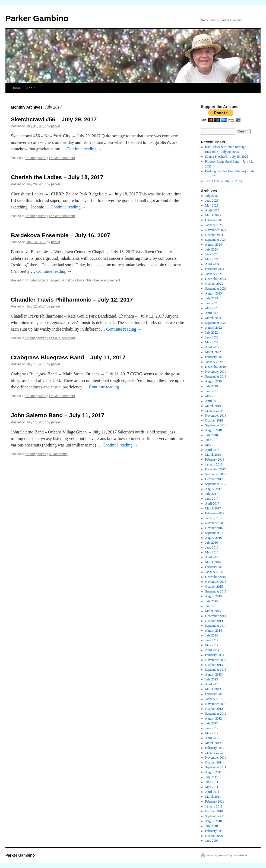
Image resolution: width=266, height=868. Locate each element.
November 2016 (216, 523)
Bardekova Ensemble (76, 280)
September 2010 (216, 816)
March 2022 (213, 352)
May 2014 (212, 645)
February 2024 (215, 269)
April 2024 (212, 264)
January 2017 (214, 518)
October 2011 (214, 762)
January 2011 (214, 806)
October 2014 (214, 621)
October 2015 (214, 587)
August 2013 (214, 674)
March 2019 (213, 406)
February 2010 (215, 831)
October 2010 (214, 811)
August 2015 (214, 596)
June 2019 (212, 391)
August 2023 (214, 293)
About (31, 88)
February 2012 (215, 748)
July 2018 (212, 435)
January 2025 (214, 225)
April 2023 (212, 313)
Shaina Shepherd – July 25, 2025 (227, 157)
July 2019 (212, 386)
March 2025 (213, 215)
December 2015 (216, 577)
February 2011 (215, 802)
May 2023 (212, 308)
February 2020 (215, 357)
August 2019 (214, 381)
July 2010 (212, 826)
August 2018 (214, 430)
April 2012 (212, 738)
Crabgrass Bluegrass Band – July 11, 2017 (68, 357)
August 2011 (213, 772)
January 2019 (214, 411)
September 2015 (216, 591)
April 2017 (212, 503)
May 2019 (212, 396)
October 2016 (214, 528)
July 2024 (212, 249)
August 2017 (214, 489)
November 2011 (216, 758)
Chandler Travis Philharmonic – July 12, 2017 (72, 300)
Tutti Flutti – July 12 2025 (224, 181)
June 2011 (212, 782)
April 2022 (212, 347)
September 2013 (216, 670)
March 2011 (213, 797)
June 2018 (212, 440)
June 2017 (212, 499)
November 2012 (216, 704)
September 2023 (216, 289)
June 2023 (212, 303)
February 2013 (215, 694)
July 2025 (212, 196)
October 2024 (214, 235)
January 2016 (214, 572)
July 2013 (212, 679)
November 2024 (216, 230)
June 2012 (212, 728)
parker (56, 126)
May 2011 (212, 787)
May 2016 (212, 552)
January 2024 (214, 274)
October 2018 (214, 420)
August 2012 (214, 718)
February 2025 (215, 220)
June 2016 (212, 547)
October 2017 (214, 479)
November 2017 (216, 474)
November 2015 (216, 582)
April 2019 (212, 401)
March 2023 (213, 318)
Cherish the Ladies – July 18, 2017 (57, 177)
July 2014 (212, 635)
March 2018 (213, 455)
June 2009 (212, 841)
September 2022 (216, 323)
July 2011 (212, 777)
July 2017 (212, 494)
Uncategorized (36, 158)
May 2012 (212, 733)
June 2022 (212, 337)
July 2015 (212, 601)
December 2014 (216, 616)
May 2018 (212, 445)
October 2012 (214, 709)
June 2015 (212, 606)
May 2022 (212, 342)
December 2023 (216, 279)
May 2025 (212, 205)
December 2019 (216, 367)
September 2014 (216, 626)
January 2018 (214, 464)
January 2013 (214, 699)
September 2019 (216, 376)
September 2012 (216, 714)
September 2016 (216, 533)
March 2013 (213, 689)
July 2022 (212, 332)
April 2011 (212, 792)
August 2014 (214, 631)
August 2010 (214, 821)
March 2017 (213, 508)
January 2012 (214, 753)
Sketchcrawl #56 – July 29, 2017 (54, 119)
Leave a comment (62, 158)
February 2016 (215, 567)
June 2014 (212, 640)
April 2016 (212, 557)
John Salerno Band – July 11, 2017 (58, 415)
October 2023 (214, 284)
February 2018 (215, 460)
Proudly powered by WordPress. (227, 855)
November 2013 (216, 660)
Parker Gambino (37, 18)
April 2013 (212, 684)
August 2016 (214, 538)
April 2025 (212, 210)
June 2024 (212, 254)
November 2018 (216, 416)
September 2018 (216, 425)
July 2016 (212, 543)
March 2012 (213, 743)
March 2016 (213, 562)
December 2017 (216, 469)
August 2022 (214, 328)
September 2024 (216, 240)
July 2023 (212, 298)
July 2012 (212, 723)
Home (16, 88)
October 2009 (214, 836)
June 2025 (212, 201)
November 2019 (216, 372)
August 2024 (214, 245)
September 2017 (216, 484)
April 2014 (212, 650)
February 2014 (215, 655)
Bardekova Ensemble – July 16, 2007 (60, 235)
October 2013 (214, 665)
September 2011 (216, 767)
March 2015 (213, 611)
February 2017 (215, 513)
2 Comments (58, 454)
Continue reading (84, 149)
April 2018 (212, 450)
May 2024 (212, 259)
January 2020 (214, 362)
